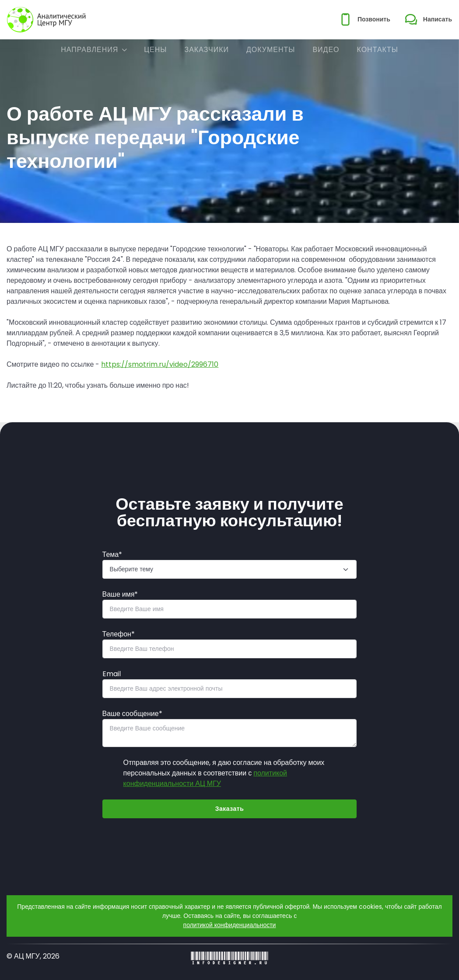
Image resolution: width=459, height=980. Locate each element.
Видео (326, 50)
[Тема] (230, 569)
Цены (155, 50)
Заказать (230, 809)
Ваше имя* (120, 594)
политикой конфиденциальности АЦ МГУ (205, 778)
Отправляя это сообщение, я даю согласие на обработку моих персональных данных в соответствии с (224, 773)
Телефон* (119, 634)
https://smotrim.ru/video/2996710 (160, 364)
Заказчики (207, 50)
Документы (271, 50)
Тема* (112, 554)
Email (112, 674)
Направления (89, 50)
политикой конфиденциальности (230, 925)
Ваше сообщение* (132, 714)
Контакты (378, 50)
